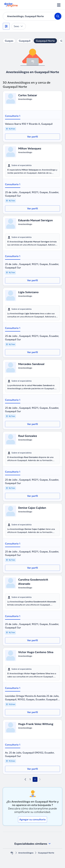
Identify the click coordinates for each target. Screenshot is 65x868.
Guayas (9, 41)
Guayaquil (25, 41)
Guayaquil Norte (45, 41)
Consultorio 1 (13, 116)
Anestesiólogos (26, 853)
